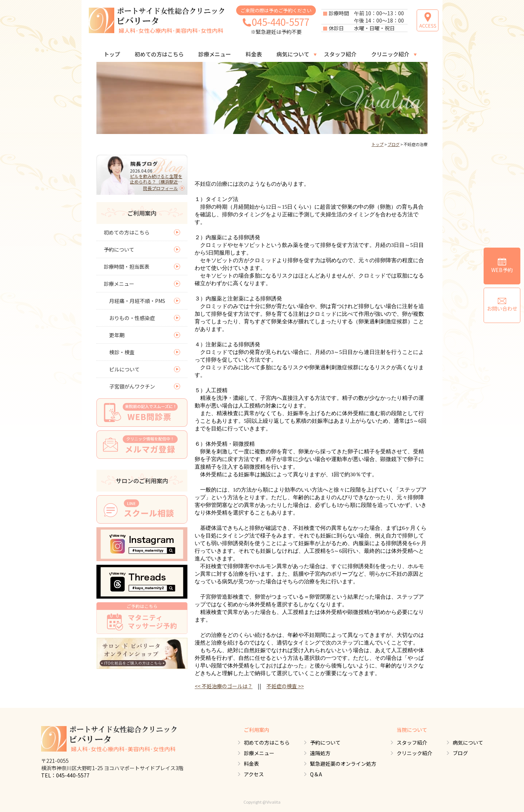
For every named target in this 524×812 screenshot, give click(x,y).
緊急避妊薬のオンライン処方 (343, 764)
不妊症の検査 (285, 686)
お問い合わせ (502, 305)
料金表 (254, 54)
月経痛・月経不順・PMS (137, 301)
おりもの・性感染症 (132, 318)
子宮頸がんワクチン (132, 386)
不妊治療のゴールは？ (224, 686)
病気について (293, 54)
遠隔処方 (320, 753)
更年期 (117, 335)
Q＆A (316, 774)
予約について (119, 249)
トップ (112, 54)
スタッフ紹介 (340, 54)
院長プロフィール (160, 188)
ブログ (394, 144)
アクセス (254, 774)
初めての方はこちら (159, 54)
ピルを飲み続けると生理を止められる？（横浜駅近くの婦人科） (156, 179)
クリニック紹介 (390, 54)
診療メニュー (215, 54)
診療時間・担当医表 (127, 267)
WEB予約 (502, 266)
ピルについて (124, 369)
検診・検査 (122, 352)
